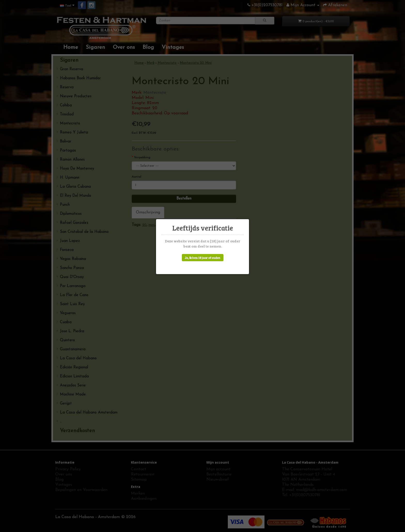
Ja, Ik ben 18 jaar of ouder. (203, 258)
